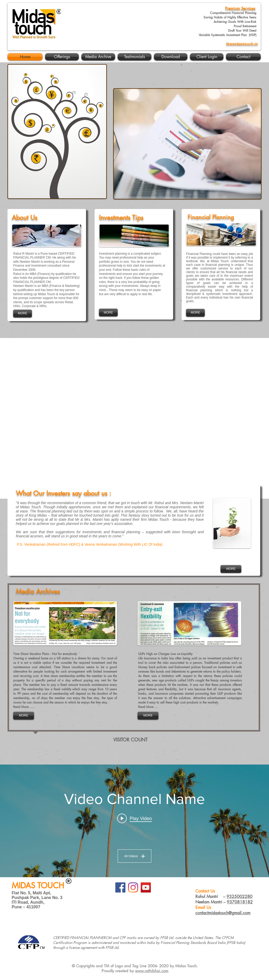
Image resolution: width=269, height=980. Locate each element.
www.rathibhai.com (152, 971)
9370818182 (240, 902)
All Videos (134, 856)
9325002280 (239, 897)
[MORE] (23, 314)
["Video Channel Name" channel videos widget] (134, 821)
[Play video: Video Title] (134, 818)
